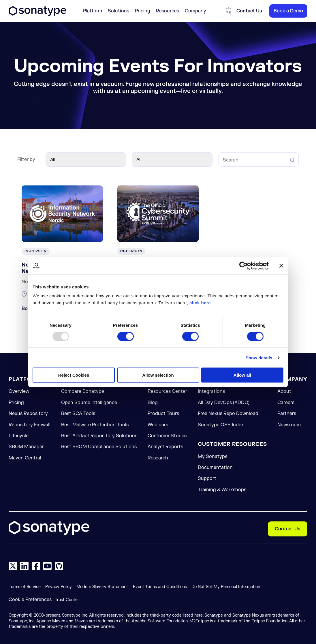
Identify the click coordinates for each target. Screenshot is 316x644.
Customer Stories (167, 436)
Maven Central (25, 458)
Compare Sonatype (83, 391)
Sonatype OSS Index (221, 425)
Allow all (242, 375)
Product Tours (163, 414)
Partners (287, 414)
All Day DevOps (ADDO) (224, 403)
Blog (153, 403)
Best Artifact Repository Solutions (99, 436)
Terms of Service (25, 587)
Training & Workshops (222, 490)
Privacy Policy (59, 587)
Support (207, 478)
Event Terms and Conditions (160, 587)
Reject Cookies (74, 375)
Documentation (215, 467)
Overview (19, 391)
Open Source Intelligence (89, 403)
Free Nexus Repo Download (228, 414)
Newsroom (289, 425)
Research (158, 458)
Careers (286, 403)
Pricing (143, 11)
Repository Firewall (30, 425)
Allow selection (158, 375)
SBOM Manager (26, 447)
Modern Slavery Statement (102, 587)
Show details (259, 357)
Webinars (158, 425)
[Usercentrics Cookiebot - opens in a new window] (243, 266)
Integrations (211, 391)
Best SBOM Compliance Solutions (99, 447)
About (284, 391)
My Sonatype (213, 457)
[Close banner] (281, 266)
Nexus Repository (28, 414)
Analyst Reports (165, 447)
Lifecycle (19, 436)
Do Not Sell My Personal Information (226, 587)
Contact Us (288, 529)
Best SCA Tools (78, 414)
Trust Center (67, 600)
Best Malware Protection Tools (95, 425)
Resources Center (167, 391)
